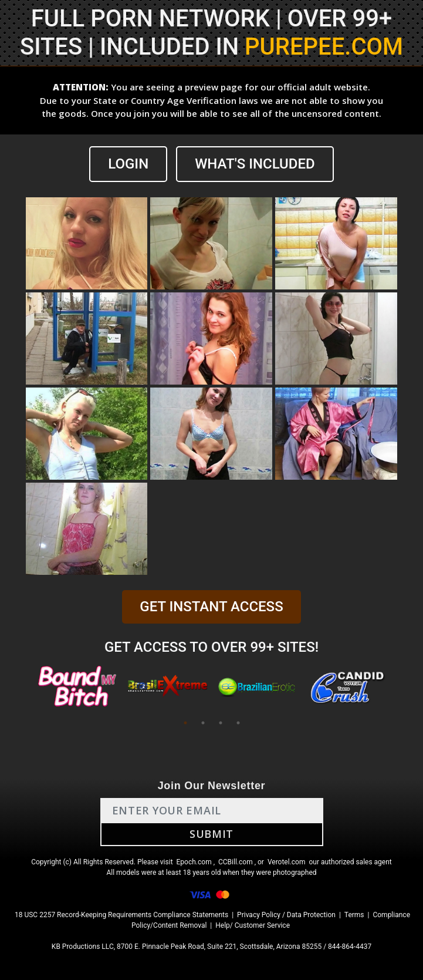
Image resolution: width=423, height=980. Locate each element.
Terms (354, 915)
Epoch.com (194, 862)
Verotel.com (287, 862)
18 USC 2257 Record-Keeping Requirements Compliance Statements (121, 915)
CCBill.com (236, 862)
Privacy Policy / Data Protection (286, 915)
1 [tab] (185, 723)
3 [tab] (221, 723)
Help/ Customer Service (253, 925)
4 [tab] (238, 723)
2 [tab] (203, 723)
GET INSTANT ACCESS (211, 607)
